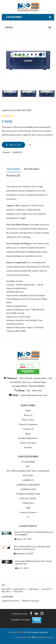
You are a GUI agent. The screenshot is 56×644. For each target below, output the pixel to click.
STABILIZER (28, 503)
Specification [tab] (32, 169)
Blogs (28, 434)
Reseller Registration (28, 438)
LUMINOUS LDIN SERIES (28, 485)
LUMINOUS (17, 152)
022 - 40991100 (34, 391)
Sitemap (28, 447)
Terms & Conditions (28, 424)
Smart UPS (18, 592)
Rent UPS (6, 592)
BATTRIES (28, 475)
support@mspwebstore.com (34, 395)
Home (28, 411)
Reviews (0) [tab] (13, 175)
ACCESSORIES (28, 462)
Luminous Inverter (28, 512)
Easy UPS (46, 589)
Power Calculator (28, 443)
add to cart (13, 145)
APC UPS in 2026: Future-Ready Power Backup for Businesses (32, 548)
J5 (28, 517)
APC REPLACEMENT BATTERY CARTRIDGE (28, 471)
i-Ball (28, 508)
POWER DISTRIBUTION (28, 494)
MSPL (34, 637)
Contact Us (28, 429)
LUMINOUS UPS (28, 489)
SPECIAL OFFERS (28, 498)
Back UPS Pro (19, 589)
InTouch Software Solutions (36, 632)
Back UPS (6, 589)
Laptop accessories (10, 601)
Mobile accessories (31, 601)
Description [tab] (13, 169)
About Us (28, 415)
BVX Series (34, 589)
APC (28, 466)
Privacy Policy (28, 420)
